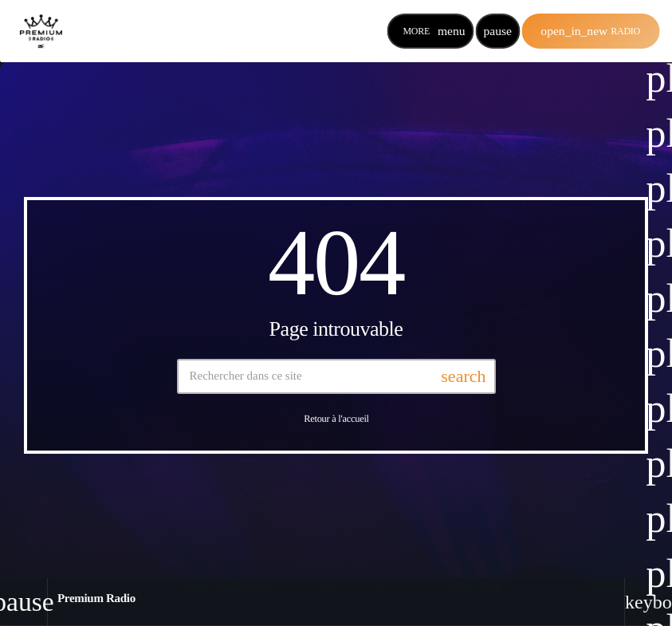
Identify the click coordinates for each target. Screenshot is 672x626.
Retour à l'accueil (336, 419)
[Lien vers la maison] (41, 31)
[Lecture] (497, 31)
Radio (590, 31)
